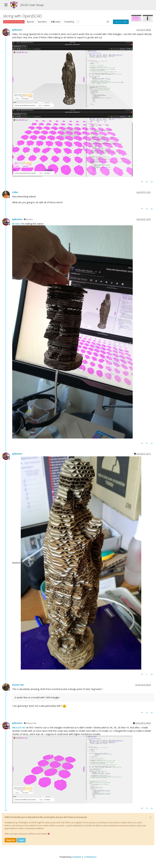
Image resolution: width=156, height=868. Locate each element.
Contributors (90, 857)
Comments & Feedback (14, 22)
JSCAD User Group (32, 5)
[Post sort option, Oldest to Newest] (108, 22)
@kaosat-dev (30, 723)
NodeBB (77, 857)
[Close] (150, 817)
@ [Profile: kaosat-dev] (19, 727)
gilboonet (17, 30)
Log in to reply (121, 22)
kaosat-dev (18, 685)
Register (11, 840)
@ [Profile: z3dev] (16, 224)
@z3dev (28, 219)
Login (21, 840)
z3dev (15, 192)
